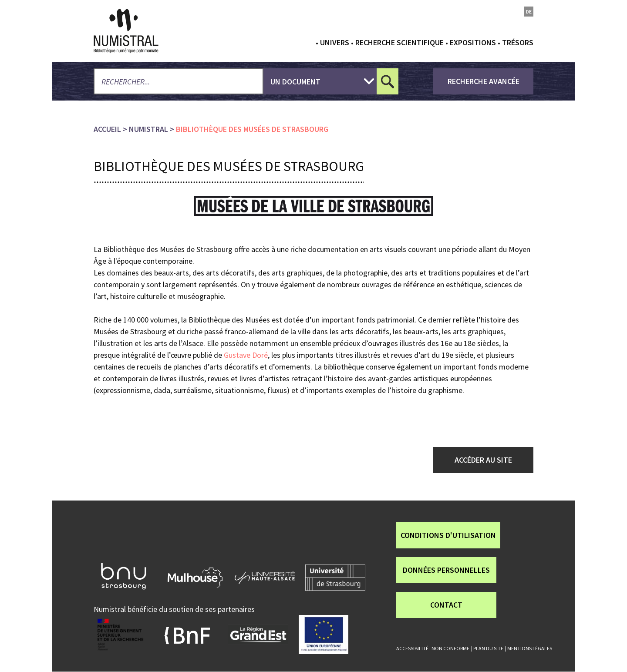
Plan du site (488, 648)
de (529, 12)
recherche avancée (484, 81)
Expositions (473, 42)
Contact (446, 605)
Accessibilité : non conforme (433, 648)
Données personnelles (446, 570)
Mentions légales (530, 648)
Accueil (107, 129)
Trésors (518, 42)
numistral (148, 129)
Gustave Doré (245, 355)
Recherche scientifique (399, 42)
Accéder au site (483, 460)
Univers (335, 42)
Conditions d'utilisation (448, 535)
